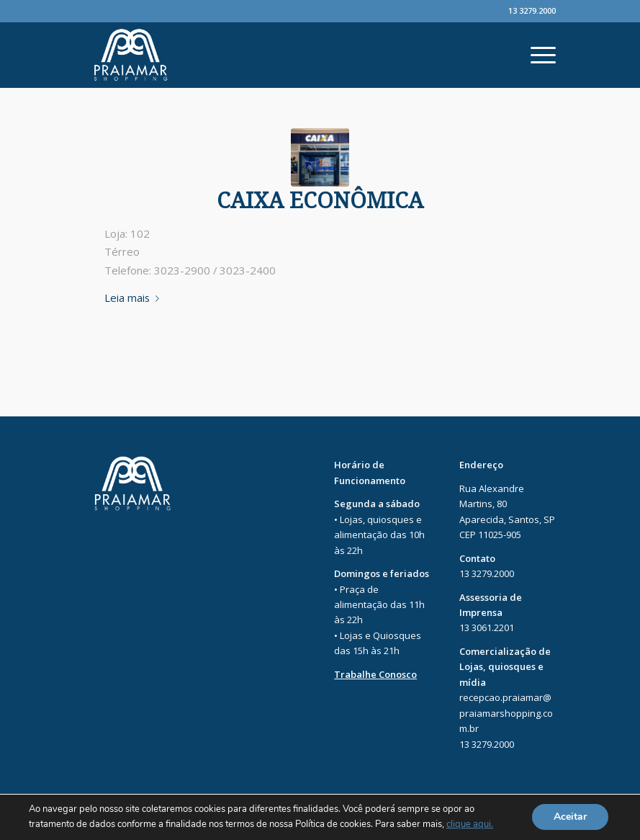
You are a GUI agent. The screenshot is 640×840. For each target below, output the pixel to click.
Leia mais (135, 298)
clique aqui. (470, 825)
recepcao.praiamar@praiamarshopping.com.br (506, 713)
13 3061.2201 (487, 627)
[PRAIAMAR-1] (320, 157)
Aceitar (570, 817)
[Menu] (536, 55)
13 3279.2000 (532, 10)
